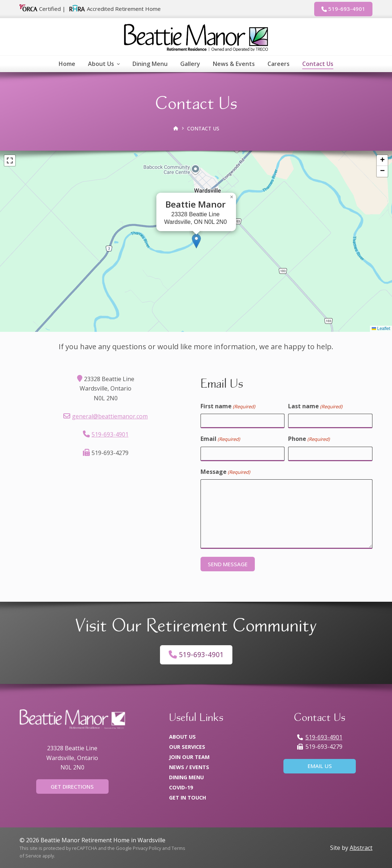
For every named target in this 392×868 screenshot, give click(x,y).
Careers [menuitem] (279, 64)
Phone (309, 439)
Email (220, 439)
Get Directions (72, 786)
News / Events (189, 767)
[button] (196, 241)
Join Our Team (189, 757)
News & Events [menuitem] (234, 64)
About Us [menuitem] (105, 64)
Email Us (320, 766)
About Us (182, 737)
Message (225, 472)
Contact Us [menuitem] (318, 64)
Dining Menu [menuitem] (150, 64)
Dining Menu (186, 777)
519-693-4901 (343, 9)
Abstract (361, 848)
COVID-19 (181, 787)
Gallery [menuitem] (190, 64)
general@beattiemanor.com (110, 416)
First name (228, 406)
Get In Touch (188, 798)
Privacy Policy (147, 848)
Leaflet (381, 329)
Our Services (187, 747)
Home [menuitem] (67, 64)
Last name (315, 406)
